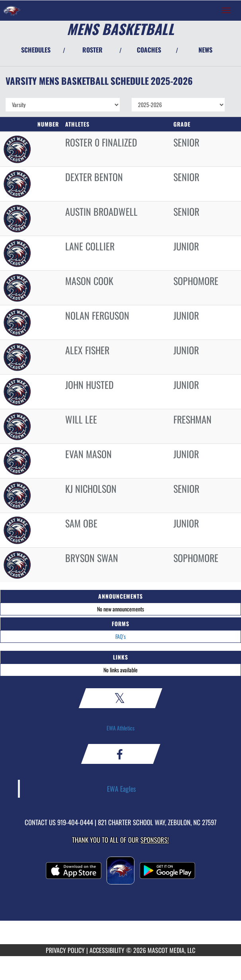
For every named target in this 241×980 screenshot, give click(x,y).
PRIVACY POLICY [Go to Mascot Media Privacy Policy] (65, 950)
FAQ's (120, 636)
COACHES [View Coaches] (149, 50)
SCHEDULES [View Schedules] (36, 50)
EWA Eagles (121, 789)
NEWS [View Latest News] (205, 50)
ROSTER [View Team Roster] (92, 50)
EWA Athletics (120, 728)
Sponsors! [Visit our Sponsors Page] (155, 840)
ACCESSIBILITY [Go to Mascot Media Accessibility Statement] (107, 950)
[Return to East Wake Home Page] (12, 10)
